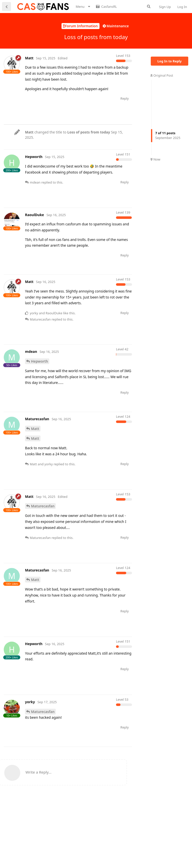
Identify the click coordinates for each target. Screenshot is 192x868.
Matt (35, 453)
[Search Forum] (149, 7)
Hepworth (39, 385)
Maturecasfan (43, 530)
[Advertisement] (95, 136)
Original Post (162, 75)
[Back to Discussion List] (6, 7)
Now (155, 159)
